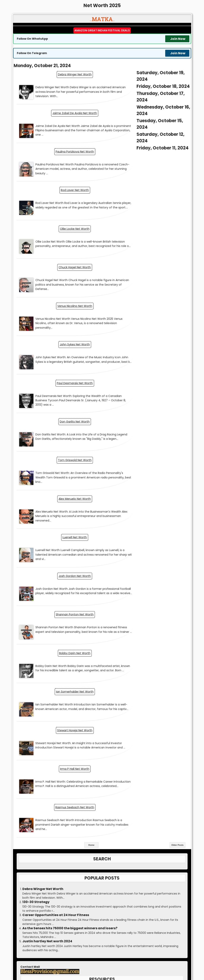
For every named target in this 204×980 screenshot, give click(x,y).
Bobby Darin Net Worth (147, 378)
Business (99, 675)
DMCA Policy (102, 912)
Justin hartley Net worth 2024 (47, 593)
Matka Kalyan (77, 963)
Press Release (102, 872)
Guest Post (102, 880)
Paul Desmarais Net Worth (58, 266)
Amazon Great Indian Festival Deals (102, 30)
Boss (102, 831)
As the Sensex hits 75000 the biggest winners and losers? (70, 580)
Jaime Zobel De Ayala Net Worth (147, 81)
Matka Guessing (144, 963)
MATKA (109, 959)
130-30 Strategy (36, 553)
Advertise (102, 888)
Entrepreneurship (99, 700)
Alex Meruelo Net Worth (147, 303)
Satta (162, 963)
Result (102, 839)
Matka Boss (120, 963)
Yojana (99, 740)
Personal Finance (99, 724)
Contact (102, 896)
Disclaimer (102, 904)
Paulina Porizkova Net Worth (58, 125)
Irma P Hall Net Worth (57, 459)
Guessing (102, 856)
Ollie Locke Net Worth (57, 177)
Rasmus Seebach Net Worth (147, 459)
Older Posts (177, 496)
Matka (102, 823)
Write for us (102, 864)
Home (91, 496)
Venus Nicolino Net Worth (58, 228)
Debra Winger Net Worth (58, 74)
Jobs (99, 708)
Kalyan (102, 848)
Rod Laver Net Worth (147, 132)
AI (100, 659)
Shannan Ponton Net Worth (57, 378)
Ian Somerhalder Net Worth (58, 422)
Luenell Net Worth (57, 340)
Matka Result (97, 963)
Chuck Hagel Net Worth (147, 184)
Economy (99, 692)
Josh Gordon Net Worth (147, 340)
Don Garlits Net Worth (147, 266)
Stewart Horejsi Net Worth (147, 422)
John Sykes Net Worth (147, 228)
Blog (99, 667)
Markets (99, 716)
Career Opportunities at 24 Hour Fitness (56, 566)
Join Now (178, 39)
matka (72, 947)
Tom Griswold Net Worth (58, 303)
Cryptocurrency (99, 684)
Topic (98, 732)
